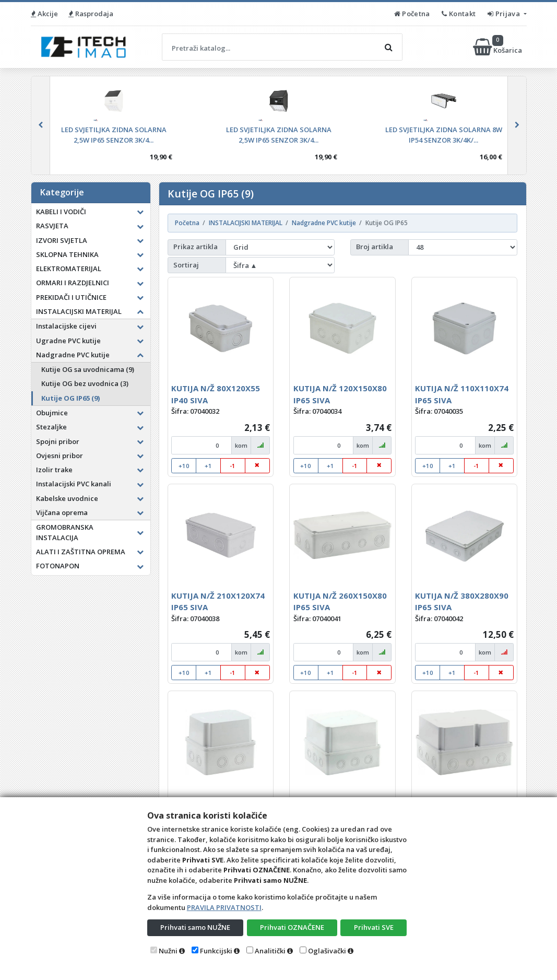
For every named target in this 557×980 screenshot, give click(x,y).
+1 (208, 466)
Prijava (505, 14)
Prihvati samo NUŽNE (195, 927)
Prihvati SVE (374, 927)
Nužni (168, 951)
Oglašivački (327, 951)
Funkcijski (216, 951)
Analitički (270, 951)
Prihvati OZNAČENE (292, 927)
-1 (233, 466)
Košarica (498, 47)
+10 (184, 466)
